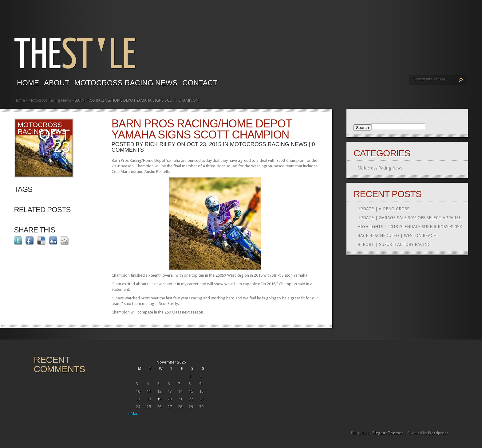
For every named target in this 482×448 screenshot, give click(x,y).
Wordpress (438, 433)
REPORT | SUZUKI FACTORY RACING (394, 244)
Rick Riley (160, 144)
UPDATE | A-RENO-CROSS (383, 209)
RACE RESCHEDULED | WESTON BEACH (397, 236)
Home (28, 83)
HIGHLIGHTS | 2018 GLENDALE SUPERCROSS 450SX (410, 227)
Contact (200, 83)
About (57, 83)
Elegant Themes (388, 433)
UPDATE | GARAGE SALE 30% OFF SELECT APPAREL (409, 218)
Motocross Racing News (126, 83)
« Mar (133, 413)
